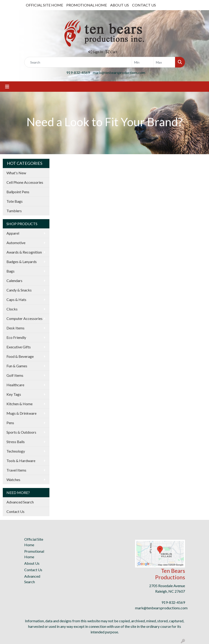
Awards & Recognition (24, 252)
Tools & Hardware (21, 461)
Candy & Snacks (19, 290)
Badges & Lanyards (22, 262)
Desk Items (15, 328)
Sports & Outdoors (21, 432)
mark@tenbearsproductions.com (119, 72)
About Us (32, 563)
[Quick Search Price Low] (143, 62)
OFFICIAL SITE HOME (44, 5)
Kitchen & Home (20, 404)
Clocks (12, 309)
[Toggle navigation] (7, 87)
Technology (16, 451)
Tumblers (14, 211)
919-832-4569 (78, 72)
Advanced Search (20, 502)
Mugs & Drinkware (21, 413)
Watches (13, 480)
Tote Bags (15, 201)
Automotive (16, 243)
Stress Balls (16, 442)
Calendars (14, 281)
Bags (11, 271)
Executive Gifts (19, 347)
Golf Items (15, 375)
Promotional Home (34, 554)
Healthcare (15, 385)
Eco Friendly (16, 337)
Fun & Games (17, 366)
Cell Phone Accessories (25, 182)
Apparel (13, 233)
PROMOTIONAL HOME (87, 5)
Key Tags (14, 394)
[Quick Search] (78, 62)
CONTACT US (144, 5)
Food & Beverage (20, 356)
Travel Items (16, 470)
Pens (10, 423)
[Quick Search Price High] (164, 62)
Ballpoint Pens (18, 192)
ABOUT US (120, 5)
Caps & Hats (16, 299)
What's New (16, 173)
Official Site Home (34, 542)
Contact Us (15, 511)
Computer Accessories (24, 318)
